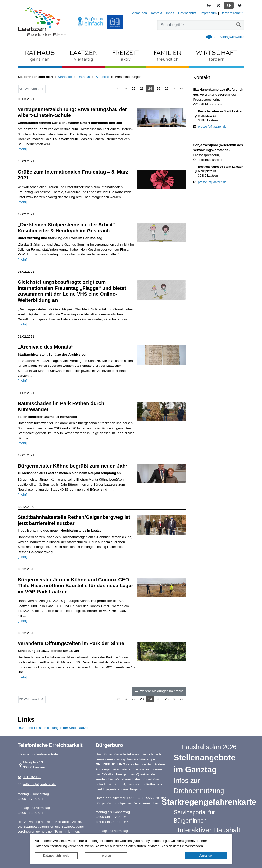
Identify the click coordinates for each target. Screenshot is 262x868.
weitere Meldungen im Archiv (162, 691)
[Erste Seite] (119, 89)
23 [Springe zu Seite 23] (142, 89)
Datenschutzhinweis (56, 856)
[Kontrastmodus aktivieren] (229, 5)
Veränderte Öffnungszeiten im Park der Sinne (71, 643)
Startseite (65, 77)
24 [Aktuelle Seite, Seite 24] (150, 89)
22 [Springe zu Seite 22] (133, 89)
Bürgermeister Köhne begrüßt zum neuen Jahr (73, 466)
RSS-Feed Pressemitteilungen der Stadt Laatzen (54, 728)
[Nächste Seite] (174, 89)
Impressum (106, 856)
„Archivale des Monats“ (46, 347)
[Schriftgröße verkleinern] (209, 5)
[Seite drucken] (240, 5)
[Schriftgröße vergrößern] (218, 5)
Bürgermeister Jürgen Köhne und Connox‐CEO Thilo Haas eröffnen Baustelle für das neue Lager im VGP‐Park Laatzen (76, 586)
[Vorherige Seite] (126, 89)
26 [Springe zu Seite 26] (167, 89)
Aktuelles (102, 77)
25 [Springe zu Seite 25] (159, 89)
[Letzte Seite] (181, 89)
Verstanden (206, 856)
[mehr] (23, 149)
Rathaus (84, 77)
